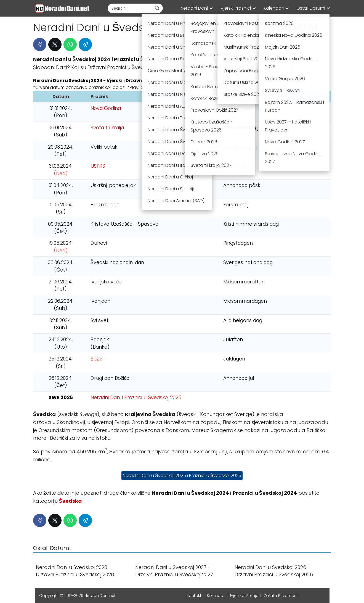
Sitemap (215, 596)
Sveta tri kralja (107, 128)
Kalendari (274, 8)
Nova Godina (106, 108)
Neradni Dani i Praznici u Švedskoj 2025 (136, 397)
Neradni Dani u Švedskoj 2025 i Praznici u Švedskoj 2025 (182, 476)
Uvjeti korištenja (244, 596)
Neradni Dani (194, 8)
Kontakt (194, 596)
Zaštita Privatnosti (281, 596)
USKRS (98, 166)
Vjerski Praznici (236, 8)
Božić (96, 359)
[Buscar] (157, 8)
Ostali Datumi (311, 8)
